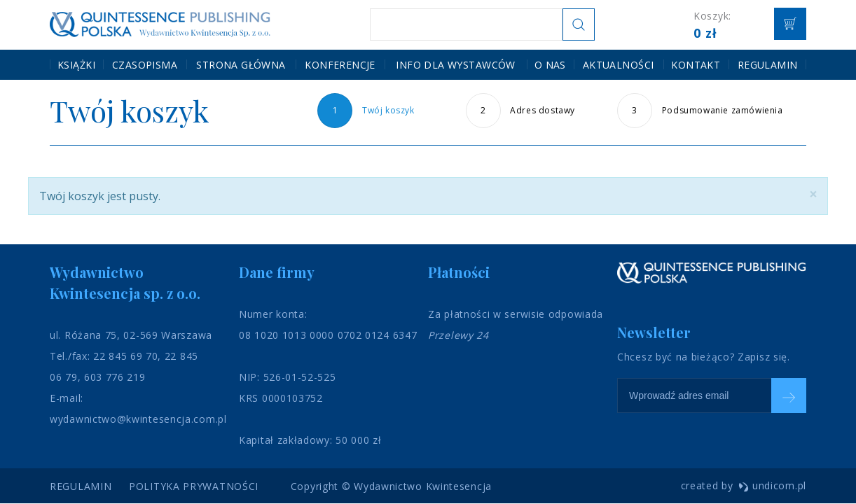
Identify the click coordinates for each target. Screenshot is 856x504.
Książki (76, 64)
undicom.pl (772, 485)
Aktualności (619, 64)
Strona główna (241, 64)
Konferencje (340, 64)
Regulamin (768, 64)
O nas (550, 64)
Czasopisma (145, 64)
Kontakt (696, 64)
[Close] (813, 194)
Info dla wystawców (456, 64)
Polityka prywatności (194, 486)
